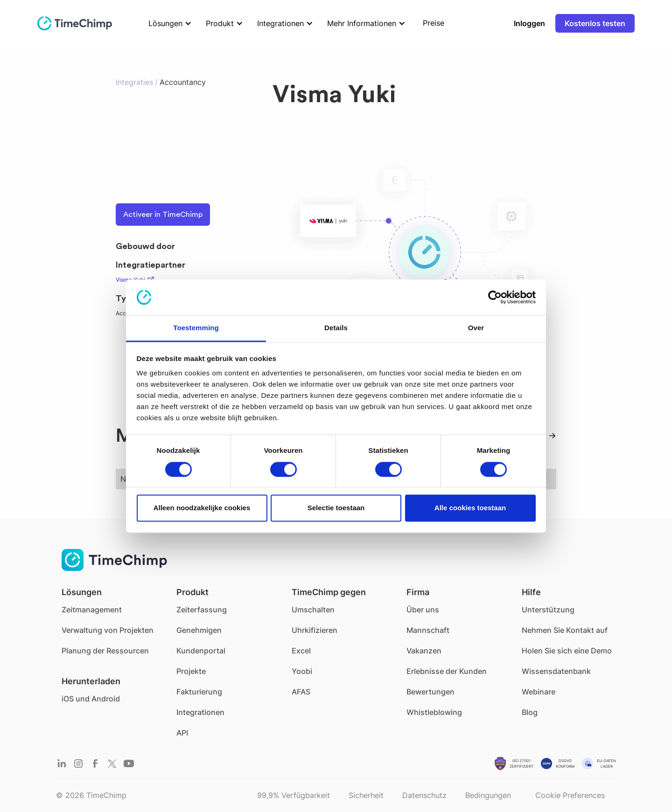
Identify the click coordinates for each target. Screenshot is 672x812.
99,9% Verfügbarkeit (294, 795)
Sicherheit (366, 795)
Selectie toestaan (336, 508)
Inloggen (529, 23)
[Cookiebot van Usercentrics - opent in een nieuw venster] (495, 297)
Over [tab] (476, 328)
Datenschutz (424, 795)
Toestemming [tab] (196, 328)
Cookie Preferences (570, 795)
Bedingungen (488, 795)
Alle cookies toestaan (470, 508)
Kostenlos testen (595, 23)
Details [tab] (336, 328)
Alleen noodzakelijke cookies (202, 508)
